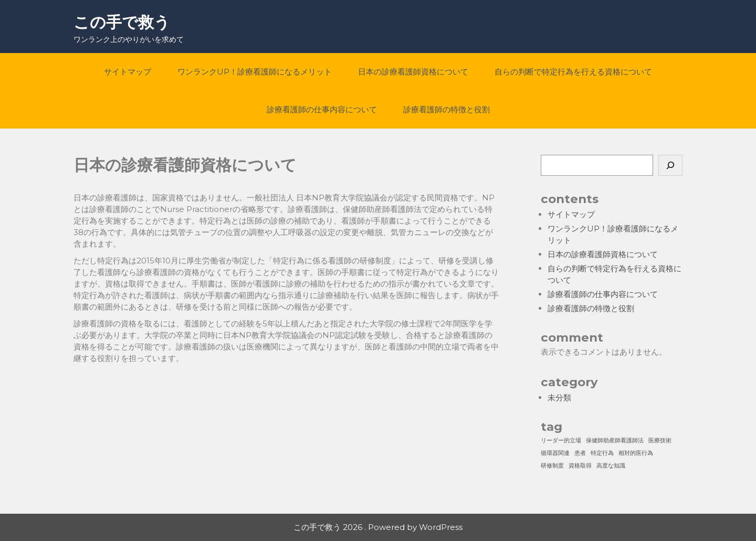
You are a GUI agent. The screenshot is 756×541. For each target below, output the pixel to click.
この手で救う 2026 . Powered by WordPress (378, 527)
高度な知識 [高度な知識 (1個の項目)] (611, 466)
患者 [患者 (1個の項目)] (580, 453)
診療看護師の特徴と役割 (447, 109)
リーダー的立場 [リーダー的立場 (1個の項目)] (561, 441)
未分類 (559, 397)
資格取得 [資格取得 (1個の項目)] (580, 466)
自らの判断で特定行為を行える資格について (573, 72)
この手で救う (122, 22)
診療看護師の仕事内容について (322, 109)
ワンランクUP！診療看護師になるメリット (255, 72)
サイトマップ (128, 72)
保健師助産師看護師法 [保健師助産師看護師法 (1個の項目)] (615, 441)
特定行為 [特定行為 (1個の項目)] (602, 453)
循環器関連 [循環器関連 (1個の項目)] (555, 453)
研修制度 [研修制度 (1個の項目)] (552, 466)
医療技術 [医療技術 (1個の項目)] (660, 441)
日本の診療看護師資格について (413, 72)
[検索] (670, 165)
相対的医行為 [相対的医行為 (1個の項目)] (636, 453)
